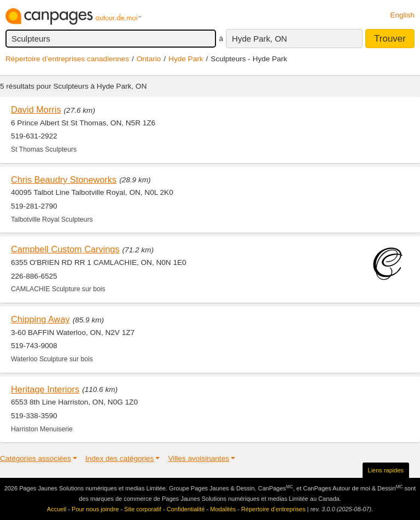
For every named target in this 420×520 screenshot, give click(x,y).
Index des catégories (119, 458)
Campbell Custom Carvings (65, 249)
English (402, 15)
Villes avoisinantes (199, 458)
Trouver (390, 39)
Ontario (149, 59)
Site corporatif (143, 509)
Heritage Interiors (45, 389)
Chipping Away (40, 319)
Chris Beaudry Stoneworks (64, 180)
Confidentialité (186, 509)
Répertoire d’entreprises (273, 509)
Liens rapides (386, 470)
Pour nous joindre (95, 509)
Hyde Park (186, 59)
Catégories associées (36, 458)
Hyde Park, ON (259, 39)
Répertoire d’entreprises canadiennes (67, 59)
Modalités (223, 509)
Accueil (57, 509)
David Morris (36, 109)
